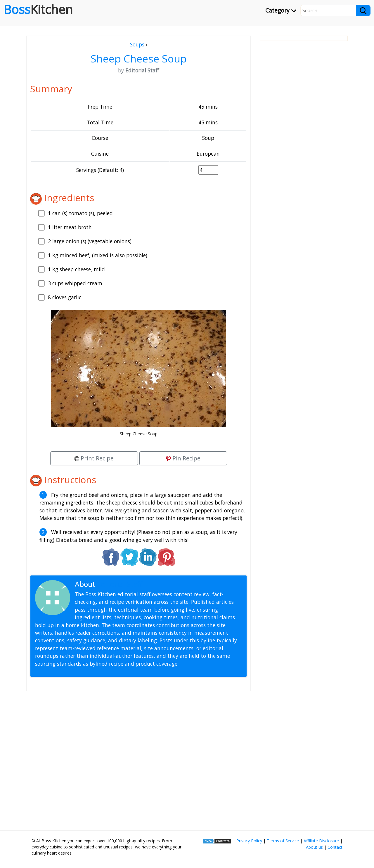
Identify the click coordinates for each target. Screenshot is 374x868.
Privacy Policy (249, 841)
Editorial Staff (120, 584)
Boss (38, 9)
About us (314, 847)
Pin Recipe (183, 458)
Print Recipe (94, 458)
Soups (137, 44)
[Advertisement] (138, 759)
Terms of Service (283, 841)
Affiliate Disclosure (321, 841)
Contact (335, 847)
